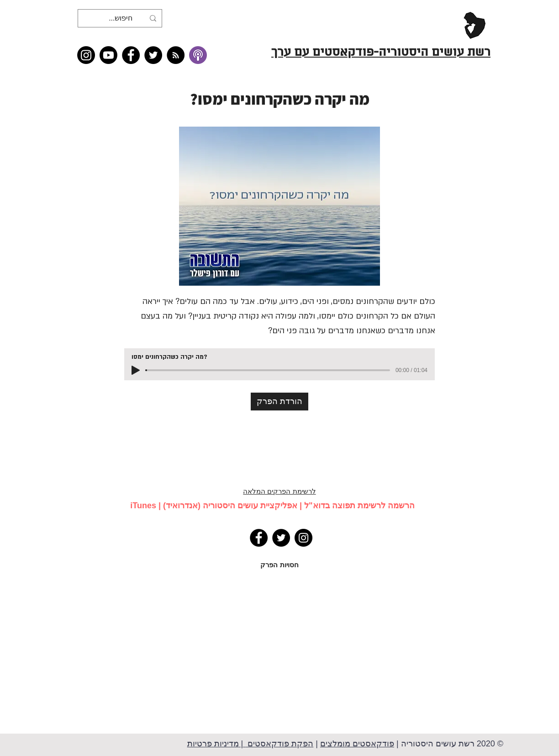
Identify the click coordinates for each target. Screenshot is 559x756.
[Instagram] (86, 55)
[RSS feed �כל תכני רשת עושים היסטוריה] (176, 55)
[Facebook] (131, 55)
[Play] (136, 370)
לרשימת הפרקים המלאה (279, 491)
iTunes (143, 506)
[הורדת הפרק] (279, 402)
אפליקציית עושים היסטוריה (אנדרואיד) (230, 506)
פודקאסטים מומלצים (357, 744)
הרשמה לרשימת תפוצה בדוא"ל (359, 506)
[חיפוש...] (121, 18)
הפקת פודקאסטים (279, 744)
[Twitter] (153, 55)
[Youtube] (108, 55)
